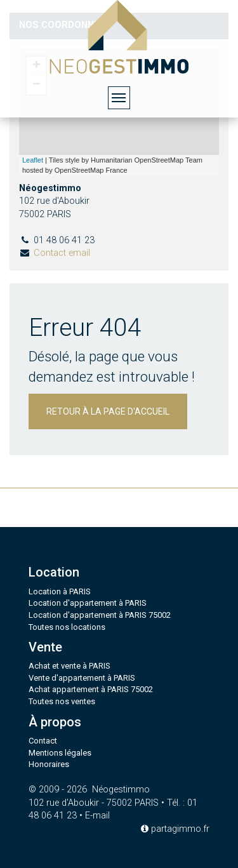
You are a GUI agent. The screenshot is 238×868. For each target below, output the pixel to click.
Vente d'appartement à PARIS (82, 678)
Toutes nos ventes (62, 701)
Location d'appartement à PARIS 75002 (100, 615)
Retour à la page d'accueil (108, 411)
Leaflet (33, 160)
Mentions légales (60, 753)
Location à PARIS (60, 591)
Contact (43, 741)
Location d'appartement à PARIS (88, 603)
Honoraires (49, 764)
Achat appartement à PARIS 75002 (91, 689)
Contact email (62, 253)
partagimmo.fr (175, 829)
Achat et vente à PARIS (69, 666)
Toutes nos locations (67, 627)
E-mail (97, 816)
